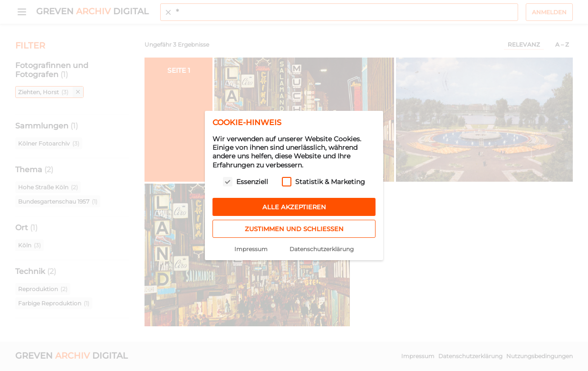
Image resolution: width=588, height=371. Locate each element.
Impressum (251, 249)
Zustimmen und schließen (294, 229)
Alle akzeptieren (294, 207)
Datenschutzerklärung (322, 249)
